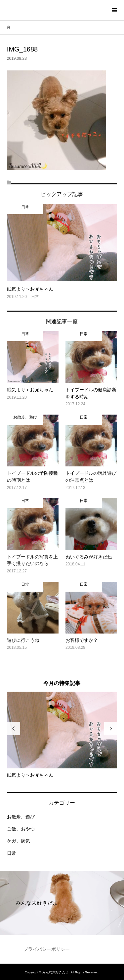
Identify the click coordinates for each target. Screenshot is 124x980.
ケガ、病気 (19, 841)
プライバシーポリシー (47, 949)
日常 (12, 853)
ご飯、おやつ (21, 829)
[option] (62, 735)
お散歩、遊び (21, 817)
